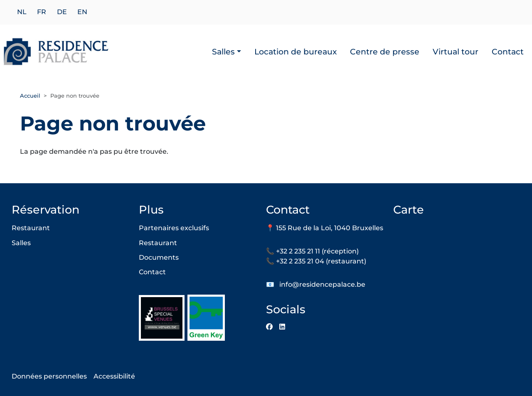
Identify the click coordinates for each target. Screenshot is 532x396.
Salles (223, 52)
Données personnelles (49, 376)
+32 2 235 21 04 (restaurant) (321, 261)
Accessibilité (114, 376)
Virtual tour (456, 52)
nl (22, 12)
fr (42, 12)
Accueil (30, 96)
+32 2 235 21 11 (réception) (317, 251)
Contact (508, 52)
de (62, 12)
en (82, 12)
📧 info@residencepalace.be (316, 284)
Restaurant (31, 228)
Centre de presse (385, 52)
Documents (159, 257)
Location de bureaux (296, 52)
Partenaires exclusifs (174, 228)
